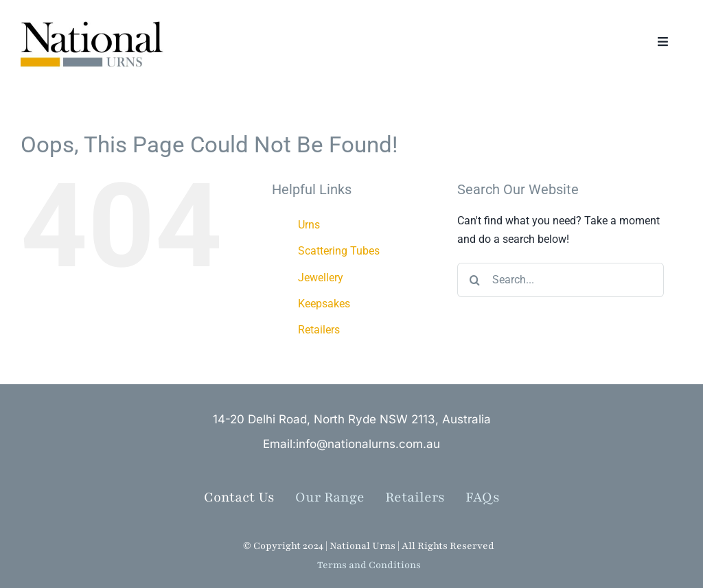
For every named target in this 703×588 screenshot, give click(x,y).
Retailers (319, 330)
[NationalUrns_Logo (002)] (97, 20)
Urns (309, 225)
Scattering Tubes (339, 251)
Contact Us (239, 497)
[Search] (474, 280)
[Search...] (561, 280)
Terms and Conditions (369, 565)
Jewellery (321, 278)
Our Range (330, 497)
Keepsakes (324, 304)
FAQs (483, 497)
